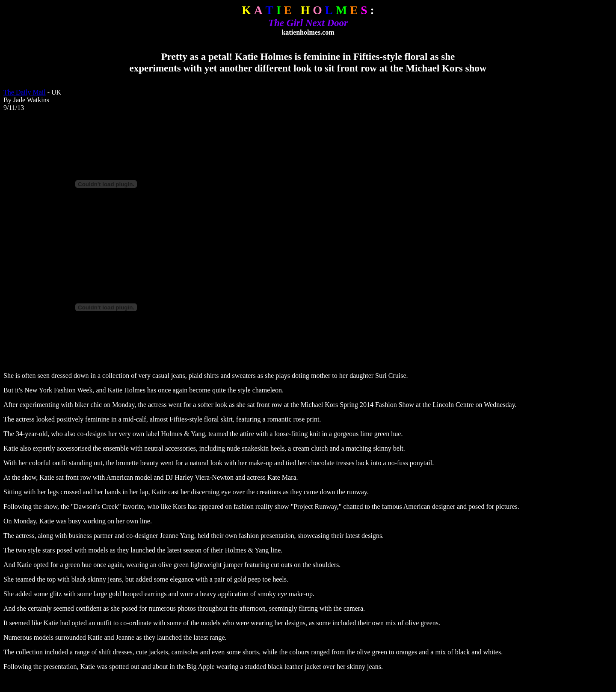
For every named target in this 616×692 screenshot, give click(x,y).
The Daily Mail (25, 92)
